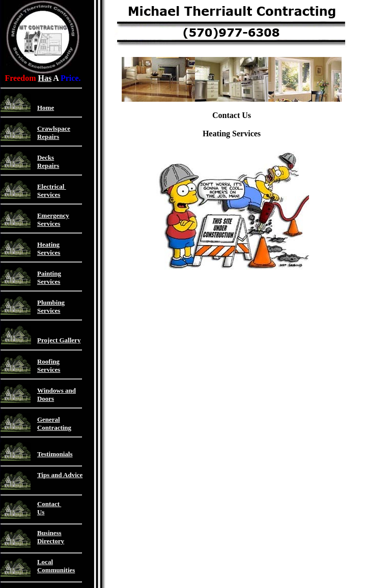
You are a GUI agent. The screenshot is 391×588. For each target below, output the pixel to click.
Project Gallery (59, 340)
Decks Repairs (48, 161)
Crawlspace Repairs (54, 133)
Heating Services (49, 248)
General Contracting (54, 423)
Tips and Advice (60, 475)
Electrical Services (52, 190)
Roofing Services (49, 365)
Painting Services (49, 277)
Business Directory (51, 537)
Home (46, 108)
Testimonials (55, 454)
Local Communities (56, 566)
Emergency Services (53, 219)
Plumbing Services (51, 306)
